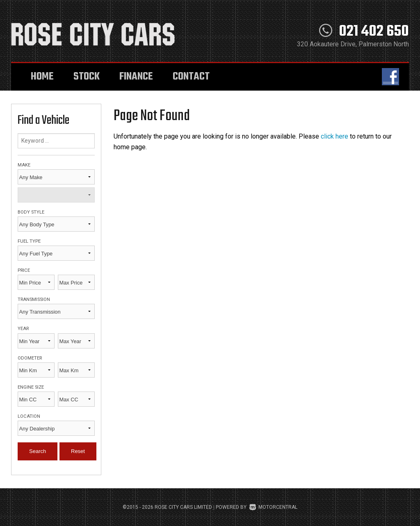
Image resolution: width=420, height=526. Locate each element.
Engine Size (31, 387)
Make (24, 165)
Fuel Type (29, 241)
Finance (136, 77)
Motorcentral (273, 507)
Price (24, 270)
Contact (191, 77)
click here (334, 136)
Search (38, 451)
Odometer (30, 358)
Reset (78, 451)
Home (42, 77)
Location (29, 416)
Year (23, 329)
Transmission (34, 299)
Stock (87, 77)
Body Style (31, 212)
